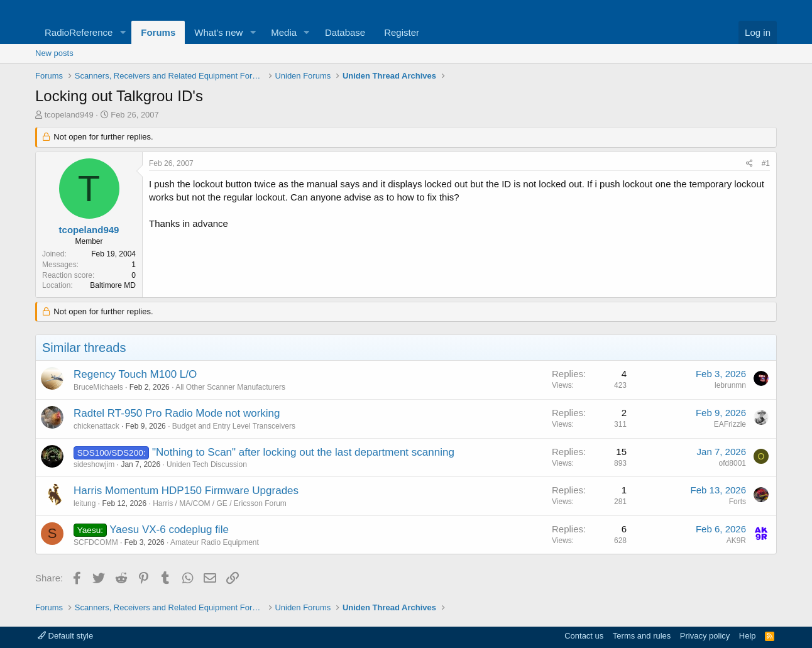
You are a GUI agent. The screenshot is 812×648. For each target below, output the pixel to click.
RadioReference (79, 32)
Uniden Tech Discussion (207, 464)
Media (284, 32)
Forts (738, 502)
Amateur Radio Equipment (215, 542)
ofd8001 (732, 463)
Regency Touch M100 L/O (135, 374)
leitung (85, 503)
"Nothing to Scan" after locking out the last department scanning (303, 452)
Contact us (584, 636)
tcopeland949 (69, 115)
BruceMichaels (98, 387)
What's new (218, 32)
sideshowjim (94, 464)
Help (748, 636)
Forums (158, 32)
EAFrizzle (730, 424)
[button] (123, 32)
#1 (766, 163)
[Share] (749, 164)
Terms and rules (642, 636)
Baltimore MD (113, 285)
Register (402, 32)
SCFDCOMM (96, 542)
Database (345, 32)
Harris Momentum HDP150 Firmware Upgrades (186, 491)
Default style (65, 636)
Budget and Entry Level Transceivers (234, 426)
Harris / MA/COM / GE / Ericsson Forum (220, 503)
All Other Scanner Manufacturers (230, 387)
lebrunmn (730, 385)
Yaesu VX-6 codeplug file (169, 530)
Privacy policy (705, 636)
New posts (54, 53)
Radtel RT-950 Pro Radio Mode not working (177, 413)
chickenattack (96, 426)
